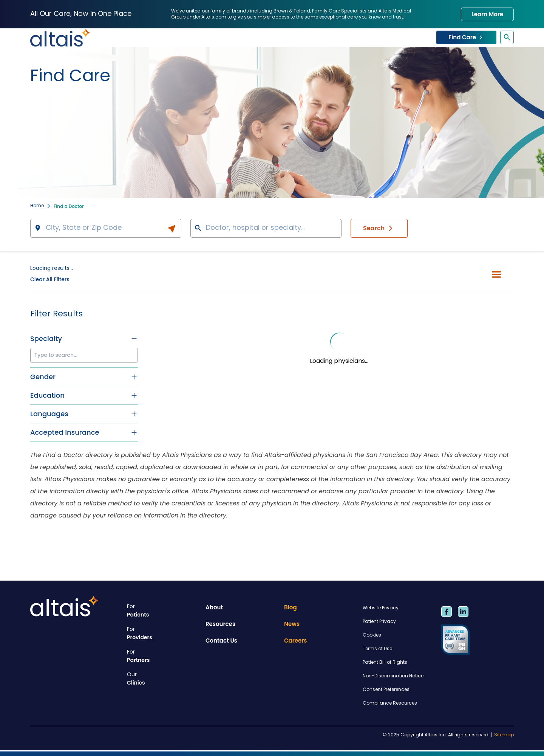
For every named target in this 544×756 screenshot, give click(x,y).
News (292, 624)
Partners (163, 656)
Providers (163, 634)
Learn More (487, 14)
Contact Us (221, 641)
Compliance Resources (390, 703)
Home (37, 206)
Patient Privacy (379, 622)
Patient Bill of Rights (385, 663)
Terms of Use (377, 649)
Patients (163, 611)
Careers (296, 641)
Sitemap (504, 735)
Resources (220, 624)
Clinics (163, 679)
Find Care (466, 37)
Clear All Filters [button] (50, 279)
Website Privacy (381, 608)
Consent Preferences (386, 690)
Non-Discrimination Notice (393, 676)
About (214, 607)
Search (379, 228)
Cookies (372, 635)
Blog (291, 607)
